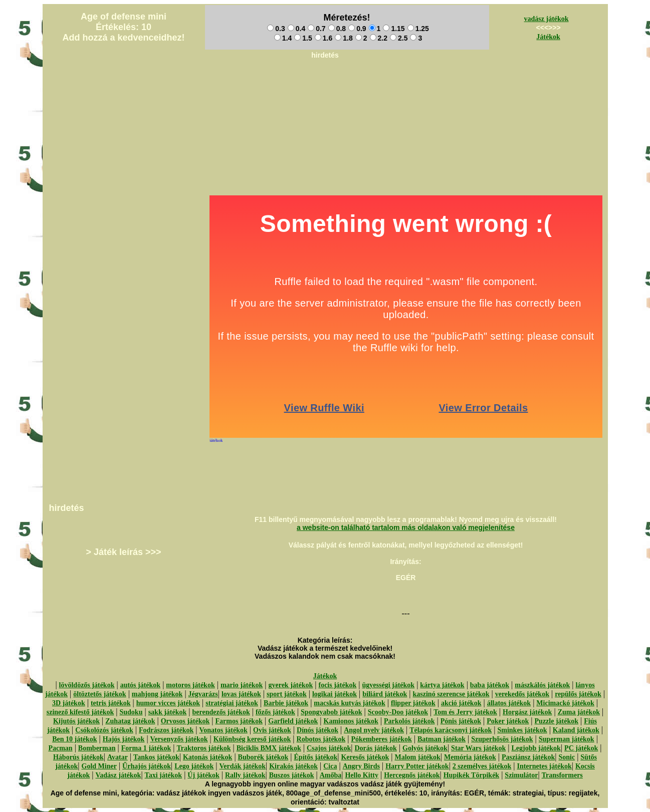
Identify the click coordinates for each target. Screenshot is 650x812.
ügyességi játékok (389, 685)
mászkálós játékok (542, 685)
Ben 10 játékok (74, 739)
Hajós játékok (124, 739)
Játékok (548, 37)
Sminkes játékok (522, 730)
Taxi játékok (164, 775)
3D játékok (69, 703)
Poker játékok (508, 721)
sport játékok (287, 694)
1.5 (303, 38)
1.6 (323, 38)
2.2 (379, 38)
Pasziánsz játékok (528, 757)
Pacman (60, 748)
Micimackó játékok (565, 703)
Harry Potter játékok (417, 766)
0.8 (337, 29)
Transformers (562, 775)
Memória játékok (470, 757)
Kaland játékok (576, 730)
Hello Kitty (362, 775)
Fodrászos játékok (166, 730)
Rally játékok (245, 775)
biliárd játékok (385, 694)
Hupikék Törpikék (471, 775)
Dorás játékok (375, 748)
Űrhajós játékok (147, 766)
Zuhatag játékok (130, 721)
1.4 (283, 38)
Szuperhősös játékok (502, 739)
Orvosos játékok (185, 721)
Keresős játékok (365, 757)
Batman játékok (442, 739)
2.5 (399, 38)
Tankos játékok (156, 757)
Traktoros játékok (203, 748)
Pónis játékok (461, 721)
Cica (330, 766)
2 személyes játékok (482, 766)
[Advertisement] (325, 86)
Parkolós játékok (409, 721)
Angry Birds (361, 766)
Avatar (118, 757)
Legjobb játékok (536, 748)
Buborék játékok (263, 757)
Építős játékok (316, 757)
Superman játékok (567, 739)
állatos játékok (509, 703)
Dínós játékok (317, 730)
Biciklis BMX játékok (269, 748)
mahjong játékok (157, 694)
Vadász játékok (119, 775)
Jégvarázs (203, 694)
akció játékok (461, 703)
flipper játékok (413, 703)
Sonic (567, 757)
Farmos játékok (239, 721)
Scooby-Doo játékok (398, 712)
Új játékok (203, 775)
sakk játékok (168, 712)
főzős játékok (275, 712)
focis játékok (337, 685)
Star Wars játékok (478, 748)
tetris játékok (111, 703)
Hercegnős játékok (412, 775)
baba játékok (490, 685)
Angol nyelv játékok (374, 730)
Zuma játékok (579, 712)
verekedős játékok (522, 694)
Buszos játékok (292, 775)
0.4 (296, 29)
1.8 (344, 38)
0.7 (316, 29)
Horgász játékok (527, 712)
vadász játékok (547, 19)
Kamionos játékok (351, 721)
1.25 (418, 29)
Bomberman (97, 748)
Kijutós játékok (76, 721)
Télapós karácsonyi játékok (451, 730)
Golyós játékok (425, 748)
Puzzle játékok (557, 721)
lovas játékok (241, 694)
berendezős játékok (221, 712)
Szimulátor (521, 775)
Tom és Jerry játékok (465, 712)
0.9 (357, 29)
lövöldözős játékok (87, 685)
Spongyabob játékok (332, 712)
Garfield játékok (293, 721)
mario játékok (242, 685)
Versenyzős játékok (179, 739)
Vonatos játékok (223, 730)
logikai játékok (335, 694)
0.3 (276, 29)
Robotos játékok (321, 739)
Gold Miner (99, 766)
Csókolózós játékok (104, 730)
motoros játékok (190, 685)
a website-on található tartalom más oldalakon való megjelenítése (406, 527)
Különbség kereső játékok (252, 739)
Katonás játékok (207, 757)
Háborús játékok (78, 757)
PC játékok (581, 748)
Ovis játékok (272, 730)
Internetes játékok (544, 766)
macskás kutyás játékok (349, 703)
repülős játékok (578, 694)
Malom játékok (417, 757)
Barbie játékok (286, 703)
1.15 (394, 29)
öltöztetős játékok (99, 694)
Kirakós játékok (293, 766)
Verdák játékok (243, 766)
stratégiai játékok (232, 703)
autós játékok (141, 685)
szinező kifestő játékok (80, 712)
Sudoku (131, 712)
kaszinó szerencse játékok (451, 694)
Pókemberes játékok (381, 739)
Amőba (331, 775)
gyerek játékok (290, 685)
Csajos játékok (329, 748)
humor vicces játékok (168, 703)
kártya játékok (442, 685)
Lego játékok (194, 766)
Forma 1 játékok (146, 748)
